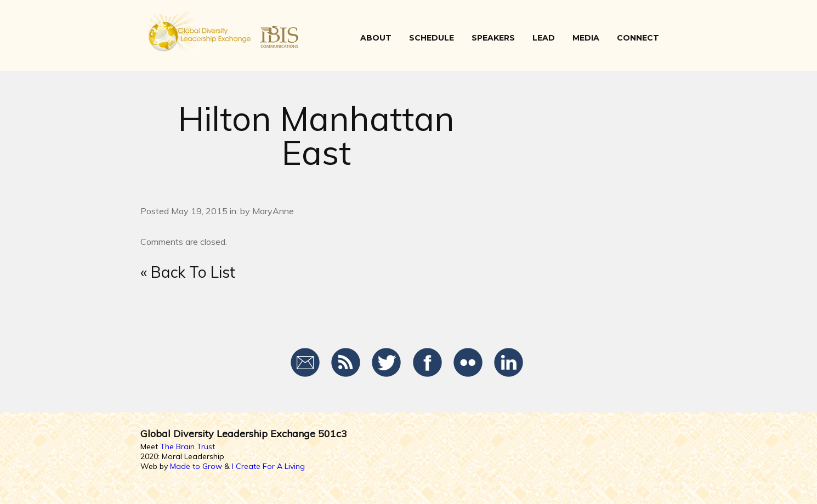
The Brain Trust (188, 446)
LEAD (544, 38)
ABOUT (376, 38)
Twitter (387, 363)
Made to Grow (196, 466)
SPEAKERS (493, 38)
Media (586, 38)
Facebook (427, 363)
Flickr (468, 363)
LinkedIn (509, 363)
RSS (346, 363)
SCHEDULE (432, 38)
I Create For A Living (268, 466)
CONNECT (638, 38)
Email (306, 363)
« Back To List (188, 272)
